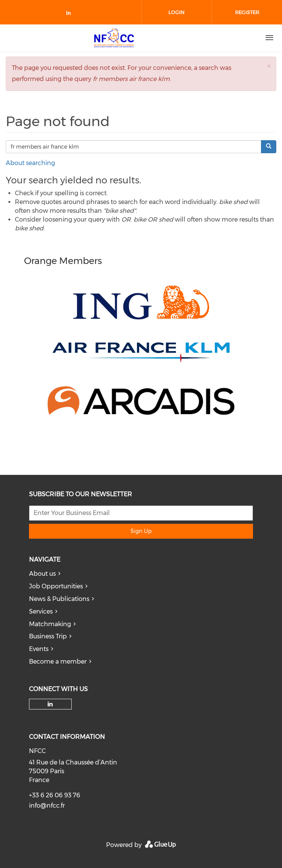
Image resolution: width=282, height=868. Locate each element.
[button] (269, 66)
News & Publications (59, 599)
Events (39, 649)
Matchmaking (50, 624)
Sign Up (141, 531)
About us (42, 574)
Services (41, 611)
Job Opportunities (56, 586)
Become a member (58, 662)
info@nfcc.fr (47, 806)
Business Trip (48, 636)
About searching (30, 163)
